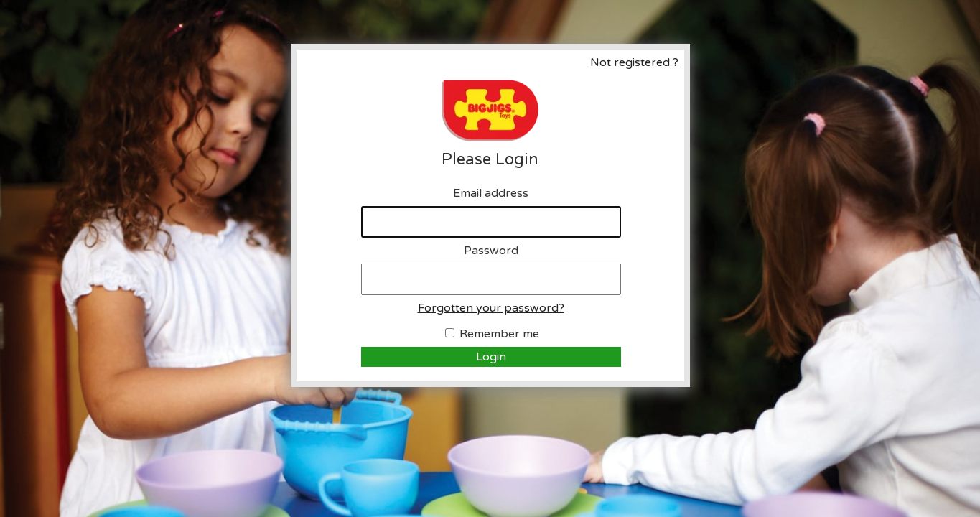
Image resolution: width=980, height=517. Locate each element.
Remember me (499, 334)
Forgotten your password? (491, 308)
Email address (491, 193)
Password (491, 251)
